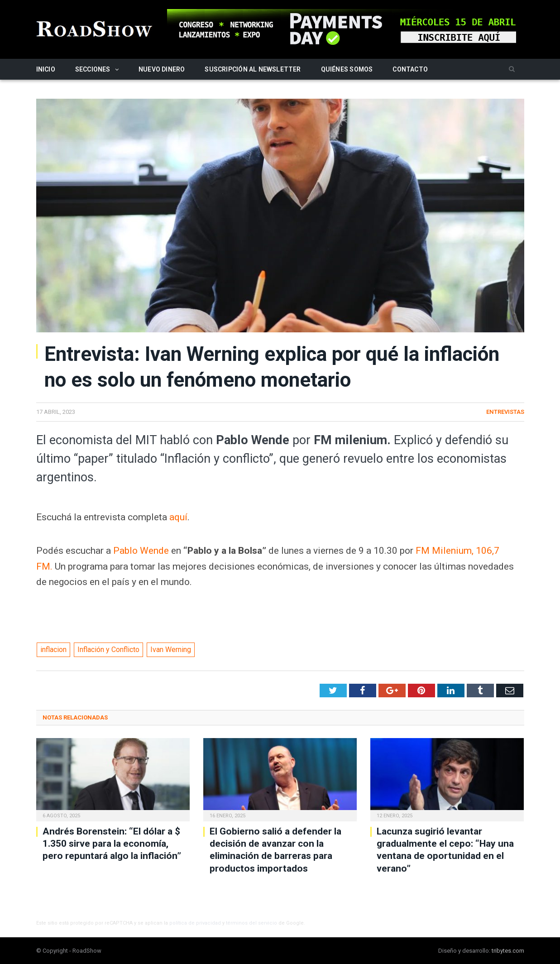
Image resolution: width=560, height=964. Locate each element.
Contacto (410, 69)
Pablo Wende (141, 551)
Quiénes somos (347, 69)
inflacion (53, 650)
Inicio (46, 69)
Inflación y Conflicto (108, 650)
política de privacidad (195, 923)
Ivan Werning (171, 650)
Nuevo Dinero (162, 69)
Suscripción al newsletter (253, 69)
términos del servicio (251, 923)
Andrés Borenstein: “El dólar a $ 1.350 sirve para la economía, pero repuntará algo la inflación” (112, 844)
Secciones (93, 69)
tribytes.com (508, 951)
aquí (178, 517)
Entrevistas (505, 412)
